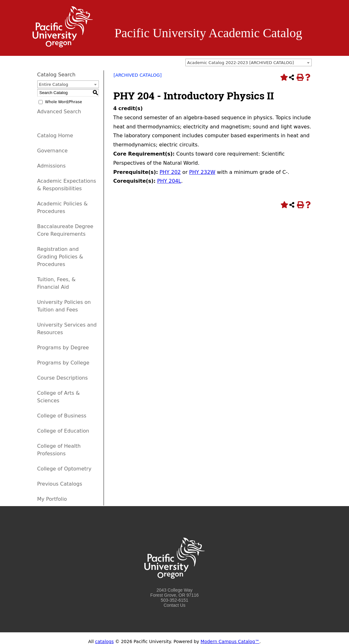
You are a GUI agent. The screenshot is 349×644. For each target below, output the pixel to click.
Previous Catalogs (60, 484)
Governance (53, 151)
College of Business (62, 416)
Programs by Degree (63, 348)
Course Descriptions (63, 378)
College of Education (63, 431)
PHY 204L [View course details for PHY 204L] (169, 181)
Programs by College (63, 363)
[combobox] (249, 62)
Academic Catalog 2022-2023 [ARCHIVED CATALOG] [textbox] (241, 63)
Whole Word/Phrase (64, 102)
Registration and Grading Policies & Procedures (60, 257)
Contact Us (174, 605)
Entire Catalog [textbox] (54, 84)
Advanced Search (59, 112)
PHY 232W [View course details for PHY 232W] (202, 172)
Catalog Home (55, 136)
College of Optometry (64, 469)
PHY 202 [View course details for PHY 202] (170, 172)
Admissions (51, 166)
